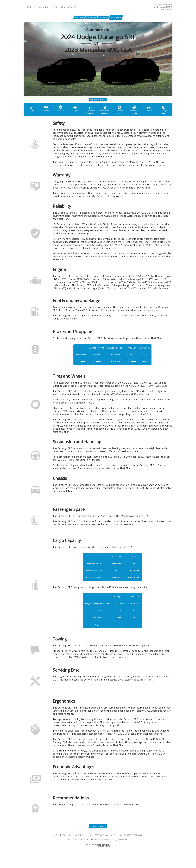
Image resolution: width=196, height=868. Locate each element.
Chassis (164, 116)
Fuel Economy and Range (98, 117)
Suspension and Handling (148, 117)
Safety (32, 116)
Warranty (49, 116)
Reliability (65, 116)
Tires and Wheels (131, 116)
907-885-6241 (167, 9)
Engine (82, 116)
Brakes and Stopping (115, 117)
